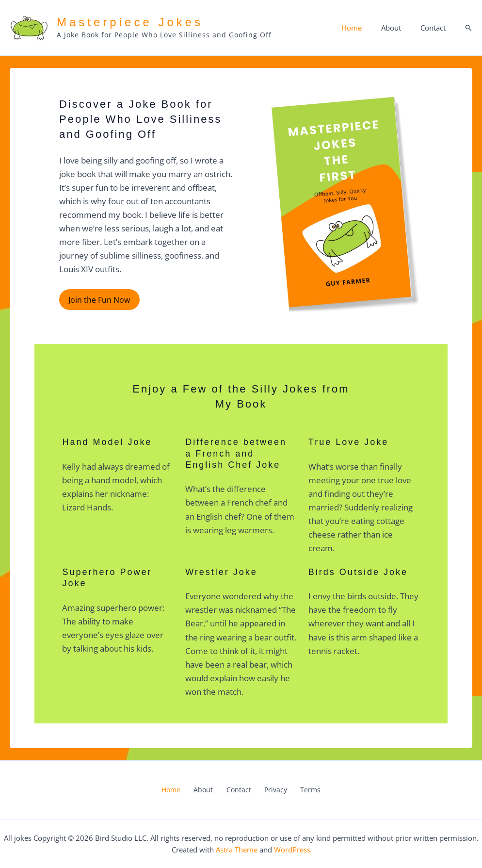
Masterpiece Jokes (130, 22)
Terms (300, 790)
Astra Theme (237, 850)
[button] (469, 28)
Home (364, 28)
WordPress (292, 850)
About (398, 28)
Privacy (271, 790)
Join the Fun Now (98, 300)
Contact (435, 28)
